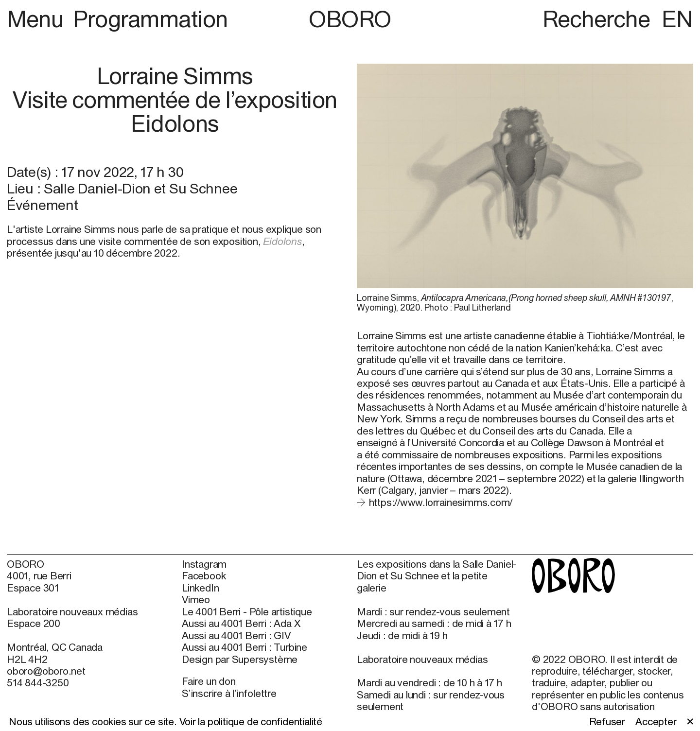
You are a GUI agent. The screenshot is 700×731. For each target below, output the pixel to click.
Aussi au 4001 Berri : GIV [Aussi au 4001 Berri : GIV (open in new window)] (236, 635)
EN (677, 19)
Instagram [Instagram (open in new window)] (204, 564)
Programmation (150, 19)
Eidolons (282, 241)
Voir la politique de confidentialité (251, 721)
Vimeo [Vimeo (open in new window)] (196, 599)
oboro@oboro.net (46, 671)
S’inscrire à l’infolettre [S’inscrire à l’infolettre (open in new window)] (229, 693)
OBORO (350, 19)
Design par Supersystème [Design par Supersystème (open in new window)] (240, 659)
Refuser (607, 721)
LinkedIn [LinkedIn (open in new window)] (200, 588)
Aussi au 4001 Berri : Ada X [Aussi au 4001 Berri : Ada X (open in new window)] (241, 623)
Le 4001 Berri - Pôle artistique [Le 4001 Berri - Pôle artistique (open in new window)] (247, 611)
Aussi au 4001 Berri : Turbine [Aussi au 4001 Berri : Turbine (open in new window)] (245, 647)
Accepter (656, 721)
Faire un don (209, 681)
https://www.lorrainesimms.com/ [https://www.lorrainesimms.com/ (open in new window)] (441, 502)
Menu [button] (38, 19)
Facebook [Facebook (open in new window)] (204, 575)
